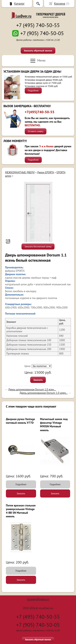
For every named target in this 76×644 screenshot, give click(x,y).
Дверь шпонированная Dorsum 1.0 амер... (44, 393)
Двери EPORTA (45, 172)
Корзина (60, 4)
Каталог (19, 4)
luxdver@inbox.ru (38, 599)
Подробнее (33, 91)
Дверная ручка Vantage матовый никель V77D (20, 421)
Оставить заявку (36, 131)
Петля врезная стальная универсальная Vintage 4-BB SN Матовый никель (21, 511)
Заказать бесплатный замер (38, 247)
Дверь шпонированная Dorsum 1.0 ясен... (32, 389)
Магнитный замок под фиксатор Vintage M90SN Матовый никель (54, 425)
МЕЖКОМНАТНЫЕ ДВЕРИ (20, 172)
